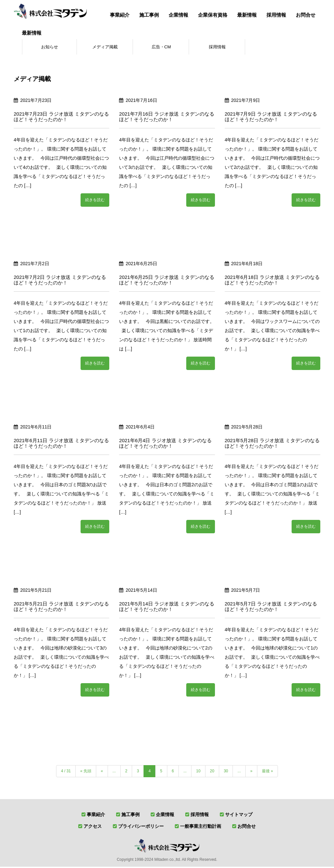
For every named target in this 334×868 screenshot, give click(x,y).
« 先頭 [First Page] (86, 772)
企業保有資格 (213, 15)
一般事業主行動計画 (201, 828)
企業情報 (178, 15)
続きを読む (95, 201)
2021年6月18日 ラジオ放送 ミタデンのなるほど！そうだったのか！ (272, 281)
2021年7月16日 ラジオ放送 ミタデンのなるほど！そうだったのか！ (167, 118)
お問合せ (306, 15)
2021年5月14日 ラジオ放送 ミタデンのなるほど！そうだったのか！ (167, 608)
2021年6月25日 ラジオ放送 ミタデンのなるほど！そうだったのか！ (167, 281)
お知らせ (50, 47)
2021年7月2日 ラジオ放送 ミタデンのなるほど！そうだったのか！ (60, 281)
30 (226, 772)
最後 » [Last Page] (267, 772)
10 (198, 772)
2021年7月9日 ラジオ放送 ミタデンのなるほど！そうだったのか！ (271, 118)
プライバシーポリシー (141, 828)
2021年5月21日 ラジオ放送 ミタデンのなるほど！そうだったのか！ (61, 608)
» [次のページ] (251, 772)
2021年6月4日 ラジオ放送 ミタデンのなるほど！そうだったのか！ (165, 444)
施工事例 (149, 15)
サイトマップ (239, 816)
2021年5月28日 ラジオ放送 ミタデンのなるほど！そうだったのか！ (272, 444)
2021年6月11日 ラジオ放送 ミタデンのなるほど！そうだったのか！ (61, 444)
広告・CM (161, 47)
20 (212, 772)
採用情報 (276, 15)
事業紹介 (120, 15)
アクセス (93, 828)
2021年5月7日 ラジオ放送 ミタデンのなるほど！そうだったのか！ (271, 608)
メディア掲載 (105, 47)
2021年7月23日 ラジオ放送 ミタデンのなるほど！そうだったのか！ (61, 118)
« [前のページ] (102, 772)
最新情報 (247, 15)
